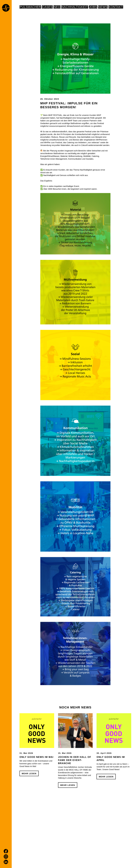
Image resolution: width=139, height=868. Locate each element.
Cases (47, 7)
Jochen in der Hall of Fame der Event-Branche (75, 779)
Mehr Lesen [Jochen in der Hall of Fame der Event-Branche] (68, 804)
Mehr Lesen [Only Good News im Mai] (29, 792)
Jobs (93, 7)
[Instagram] (6, 857)
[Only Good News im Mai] (37, 749)
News (103, 7)
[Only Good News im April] (114, 749)
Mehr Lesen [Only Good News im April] (106, 795)
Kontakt (116, 7)
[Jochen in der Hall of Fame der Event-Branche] (75, 749)
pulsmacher (30, 7)
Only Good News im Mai (36, 776)
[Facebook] (6, 851)
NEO (57, 7)
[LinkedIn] (6, 862)
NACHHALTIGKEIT (75, 7)
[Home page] (6, 8)
